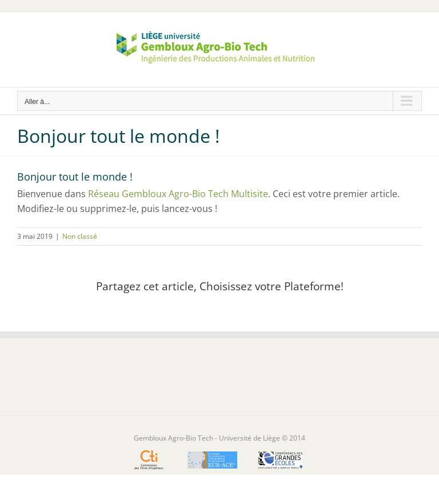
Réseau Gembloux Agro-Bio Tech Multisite (178, 194)
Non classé (80, 236)
